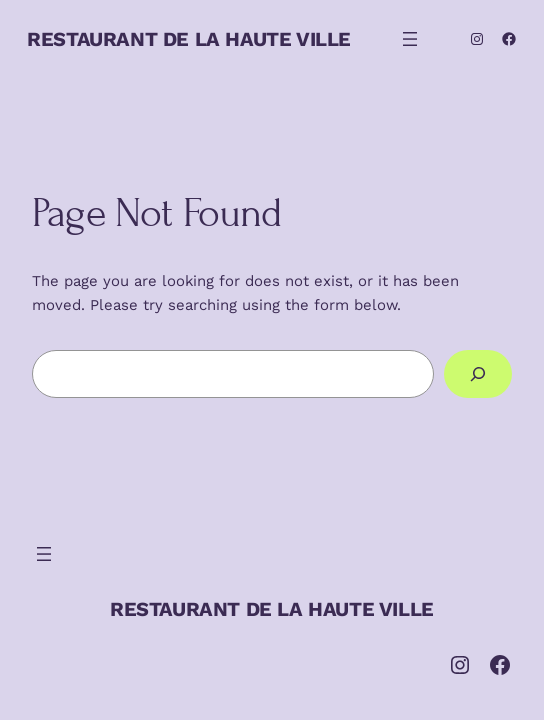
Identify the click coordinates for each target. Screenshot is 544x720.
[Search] (478, 374)
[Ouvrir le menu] (410, 39)
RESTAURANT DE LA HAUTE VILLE (189, 39)
